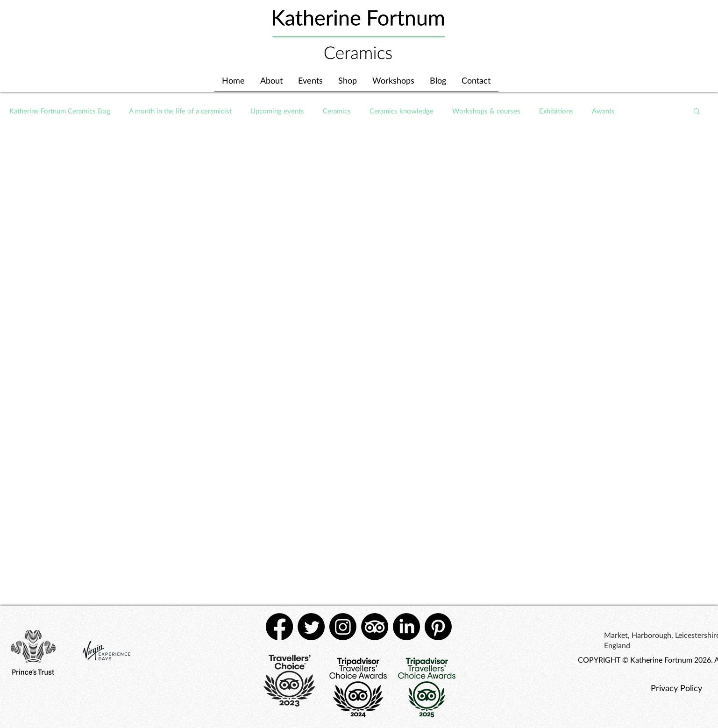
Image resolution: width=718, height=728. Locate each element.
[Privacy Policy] (677, 688)
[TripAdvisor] (375, 627)
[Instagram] (343, 627)
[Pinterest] (438, 627)
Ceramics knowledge (402, 111)
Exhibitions (556, 111)
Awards (603, 111)
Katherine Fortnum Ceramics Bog (60, 111)
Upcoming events (277, 111)
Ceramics (337, 111)
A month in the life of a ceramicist (180, 111)
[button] (697, 112)
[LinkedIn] (406, 627)
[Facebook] (279, 627)
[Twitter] (311, 627)
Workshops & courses (486, 111)
